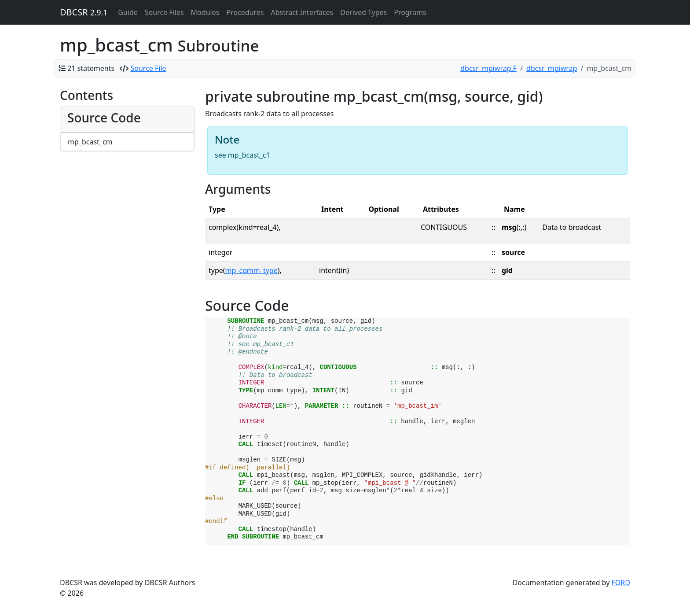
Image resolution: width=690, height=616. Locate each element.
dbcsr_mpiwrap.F (488, 68)
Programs (410, 12)
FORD (621, 583)
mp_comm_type (251, 270)
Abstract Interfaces (302, 12)
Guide (128, 12)
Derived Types (363, 12)
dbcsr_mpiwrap (552, 68)
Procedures (245, 12)
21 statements (91, 68)
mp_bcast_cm (90, 142)
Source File (149, 68)
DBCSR (84, 12)
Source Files (164, 12)
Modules (205, 12)
